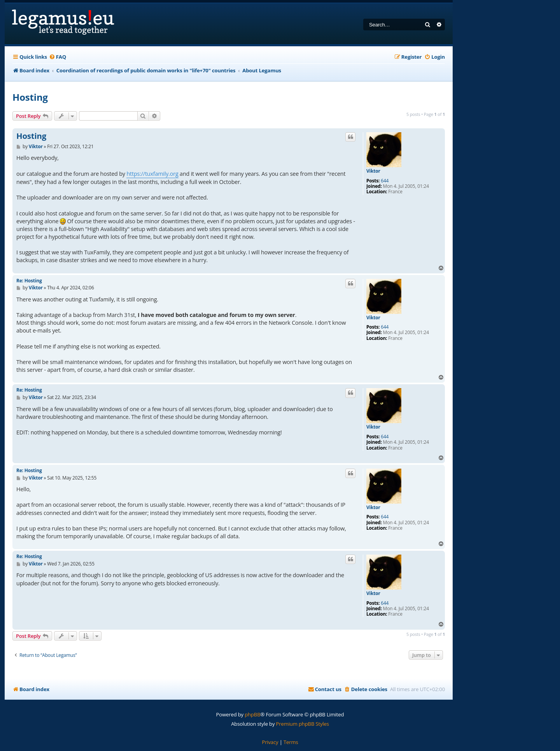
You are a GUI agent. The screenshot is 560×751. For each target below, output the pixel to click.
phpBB (252, 714)
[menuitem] (58, 57)
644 (385, 181)
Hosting (30, 97)
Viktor (373, 171)
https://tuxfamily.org (152, 174)
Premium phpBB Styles (303, 724)
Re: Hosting (29, 281)
